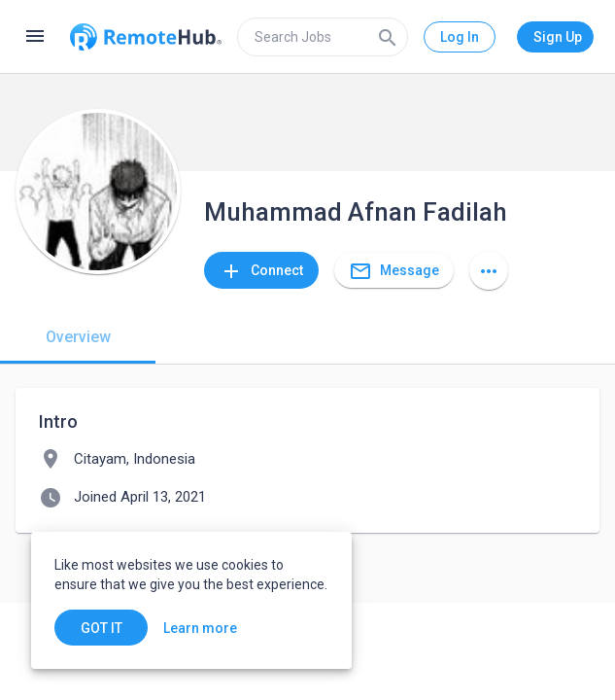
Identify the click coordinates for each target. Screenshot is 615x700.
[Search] (388, 37)
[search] (323, 37)
